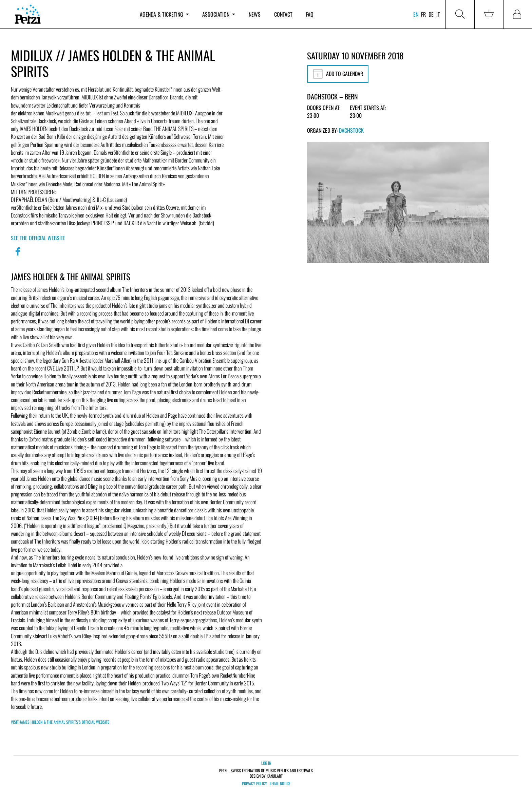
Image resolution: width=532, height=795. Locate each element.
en (416, 14)
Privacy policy (254, 783)
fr (423, 14)
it (438, 14)
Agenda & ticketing (164, 14)
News (255, 14)
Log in (266, 763)
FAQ (310, 14)
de (431, 14)
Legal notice (280, 783)
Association (218, 14)
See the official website (38, 238)
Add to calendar (338, 74)
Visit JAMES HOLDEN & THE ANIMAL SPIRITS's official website (60, 722)
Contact (283, 14)
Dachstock (351, 130)
